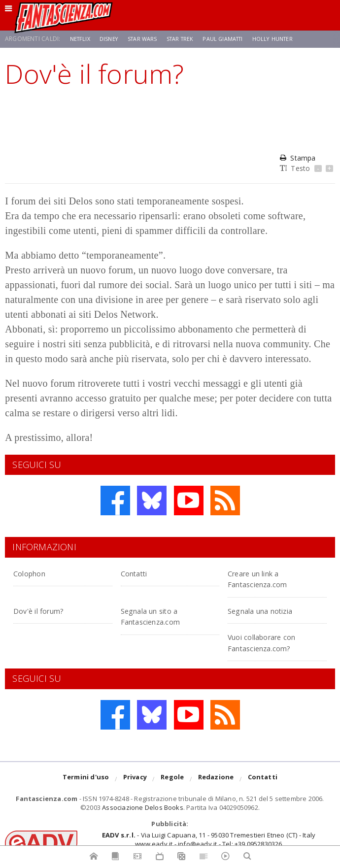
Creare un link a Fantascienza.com (268, 578)
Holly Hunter (288, 39)
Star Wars (147, 39)
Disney (112, 39)
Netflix (81, 39)
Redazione (216, 779)
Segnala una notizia (272, 610)
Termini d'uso (86, 779)
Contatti (140, 573)
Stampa (298, 158)
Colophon (35, 573)
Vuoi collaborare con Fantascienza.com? (274, 642)
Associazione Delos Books (143, 807)
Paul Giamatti (234, 39)
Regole (172, 779)
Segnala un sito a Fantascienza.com (161, 616)
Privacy (135, 779)
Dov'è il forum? (47, 610)
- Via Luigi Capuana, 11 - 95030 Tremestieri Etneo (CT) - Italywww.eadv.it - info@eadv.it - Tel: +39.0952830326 (209, 839)
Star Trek (187, 39)
